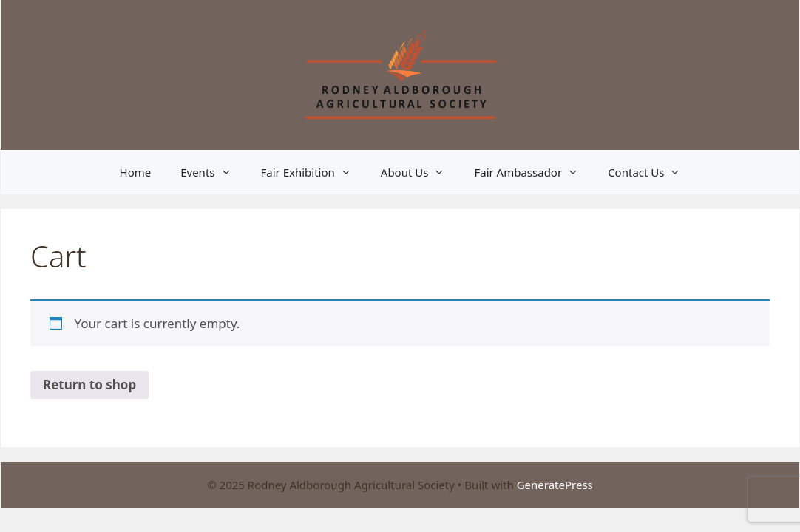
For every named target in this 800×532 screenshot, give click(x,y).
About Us (420, 172)
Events (213, 172)
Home (136, 172)
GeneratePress (555, 485)
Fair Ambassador (533, 172)
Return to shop (89, 385)
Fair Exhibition (313, 172)
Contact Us (651, 172)
